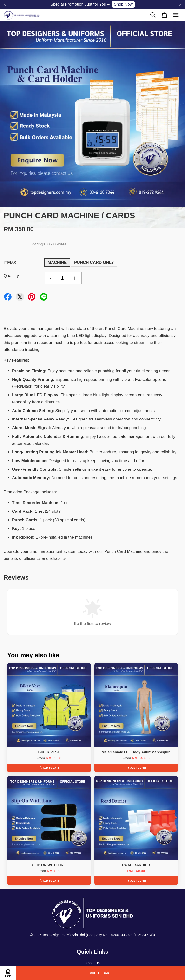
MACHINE (57, 262)
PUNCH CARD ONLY (94, 262)
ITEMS (10, 263)
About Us (92, 963)
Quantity (11, 276)
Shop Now (123, 4)
